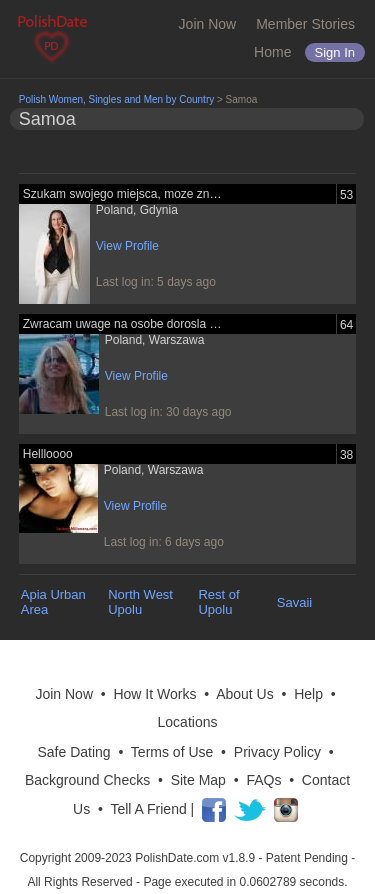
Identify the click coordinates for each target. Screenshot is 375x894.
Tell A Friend (148, 809)
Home (272, 52)
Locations (188, 722)
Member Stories (305, 24)
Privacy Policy (277, 752)
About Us (245, 694)
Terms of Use (172, 752)
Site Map (198, 780)
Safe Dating (73, 752)
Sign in (335, 52)
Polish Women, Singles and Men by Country (116, 99)
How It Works (154, 694)
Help (308, 694)
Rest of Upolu (218, 602)
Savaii (294, 602)
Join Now (208, 24)
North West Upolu (140, 602)
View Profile (127, 246)
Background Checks (87, 780)
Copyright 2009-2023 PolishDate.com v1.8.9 (137, 858)
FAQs (263, 780)
